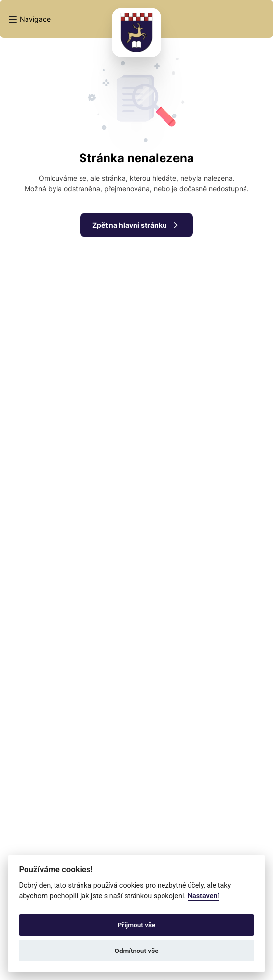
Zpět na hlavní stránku (136, 225)
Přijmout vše (137, 925)
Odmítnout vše (137, 951)
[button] (29, 19)
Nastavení (204, 896)
